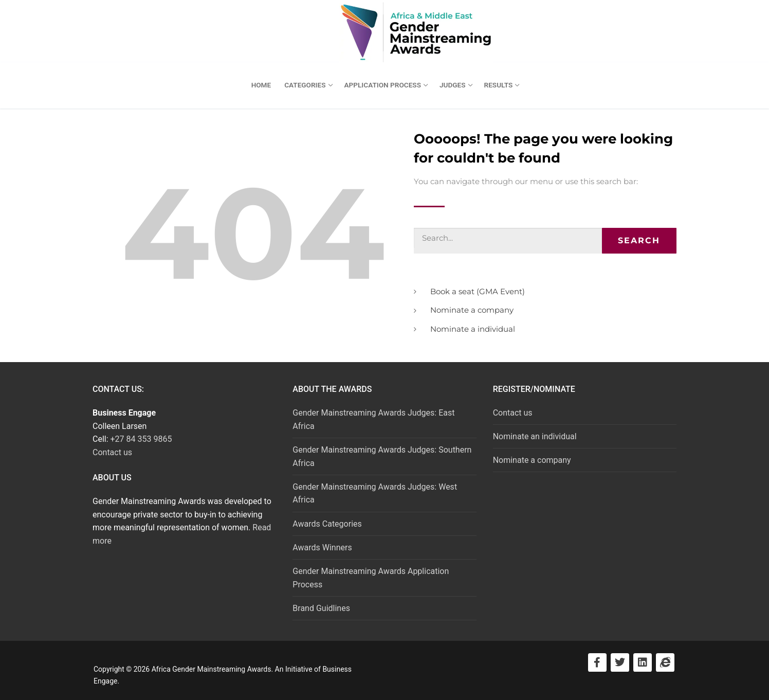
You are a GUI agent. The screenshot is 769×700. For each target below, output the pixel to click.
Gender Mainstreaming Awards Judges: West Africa (375, 493)
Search (639, 240)
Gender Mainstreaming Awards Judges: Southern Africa (382, 456)
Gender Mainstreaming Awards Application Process (371, 578)
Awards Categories (327, 524)
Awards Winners (322, 548)
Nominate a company (532, 460)
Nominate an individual (535, 436)
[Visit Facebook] (597, 662)
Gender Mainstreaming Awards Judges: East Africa (373, 419)
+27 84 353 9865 (141, 439)
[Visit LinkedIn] (643, 662)
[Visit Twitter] (620, 662)
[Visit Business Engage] (665, 662)
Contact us (112, 452)
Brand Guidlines (321, 608)
